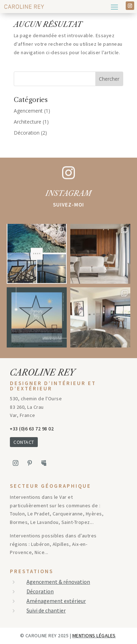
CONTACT (24, 442)
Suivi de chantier (46, 610)
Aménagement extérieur (56, 601)
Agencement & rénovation (58, 582)
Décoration (27, 133)
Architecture (28, 122)
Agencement (28, 111)
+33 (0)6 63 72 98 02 (32, 429)
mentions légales (94, 635)
